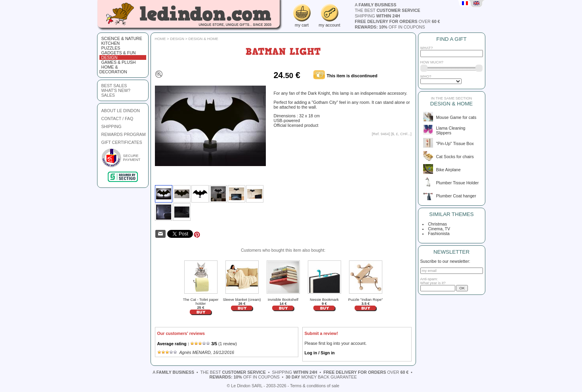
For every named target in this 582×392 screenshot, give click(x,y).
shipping (378, 16)
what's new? (116, 90)
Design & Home (203, 39)
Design (110, 57)
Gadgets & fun (119, 53)
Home (160, 39)
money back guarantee (321, 377)
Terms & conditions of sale (315, 386)
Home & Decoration (113, 69)
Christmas (437, 224)
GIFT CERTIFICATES (122, 142)
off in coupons (390, 27)
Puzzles (111, 48)
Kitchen (111, 43)
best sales (114, 86)
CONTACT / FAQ (117, 119)
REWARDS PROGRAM (124, 134)
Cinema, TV (438, 229)
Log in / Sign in (320, 353)
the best (388, 10)
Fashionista (438, 233)
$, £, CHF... (401, 134)
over (398, 21)
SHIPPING (112, 126)
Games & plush (119, 62)
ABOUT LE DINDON (121, 111)
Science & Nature (122, 38)
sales (108, 95)
